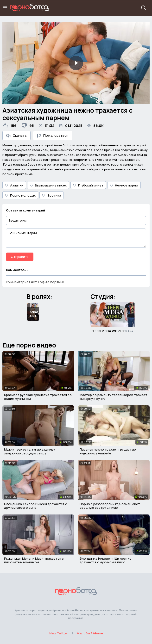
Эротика (52, 195)
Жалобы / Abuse (90, 633)
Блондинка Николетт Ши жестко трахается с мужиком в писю (106, 560)
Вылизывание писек (48, 185)
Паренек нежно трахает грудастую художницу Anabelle (108, 451)
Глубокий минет (88, 185)
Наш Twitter (59, 633)
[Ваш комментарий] (76, 238)
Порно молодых (20, 195)
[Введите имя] (76, 220)
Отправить (20, 257)
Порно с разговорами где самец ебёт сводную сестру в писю (110, 506)
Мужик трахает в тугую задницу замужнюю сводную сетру (30, 451)
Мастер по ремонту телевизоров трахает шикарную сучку (113, 397)
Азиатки (14, 185)
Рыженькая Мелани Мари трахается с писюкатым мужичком (34, 560)
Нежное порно (124, 185)
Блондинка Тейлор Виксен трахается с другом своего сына (36, 506)
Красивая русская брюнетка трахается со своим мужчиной (38, 397)
